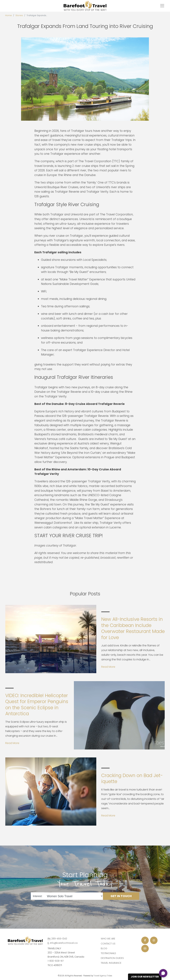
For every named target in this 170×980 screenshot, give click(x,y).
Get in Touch (121, 896)
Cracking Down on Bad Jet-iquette (132, 778)
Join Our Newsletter (145, 977)
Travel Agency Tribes (103, 976)
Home (8, 15)
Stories (19, 15)
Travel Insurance (111, 963)
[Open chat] (163, 973)
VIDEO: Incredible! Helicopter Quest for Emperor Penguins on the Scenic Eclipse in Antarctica (37, 705)
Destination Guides (112, 958)
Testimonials (108, 953)
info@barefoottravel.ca (64, 943)
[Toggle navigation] (162, 6)
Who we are (108, 939)
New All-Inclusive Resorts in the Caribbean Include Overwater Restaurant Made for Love (133, 628)
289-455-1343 (59, 939)
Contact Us (108, 944)
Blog (104, 948)
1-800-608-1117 (56, 961)
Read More (108, 667)
